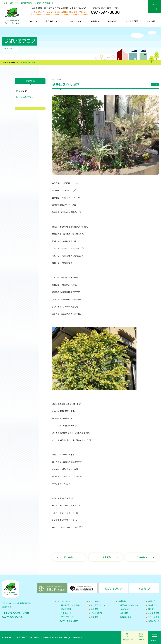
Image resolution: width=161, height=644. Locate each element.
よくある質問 (132, 21)
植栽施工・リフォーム (100, 605)
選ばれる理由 (66, 609)
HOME (33, 21)
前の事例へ (69, 557)
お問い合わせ (153, 621)
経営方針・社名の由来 (129, 605)
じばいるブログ (15, 63)
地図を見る (7, 607)
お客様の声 (153, 605)
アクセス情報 (153, 617)
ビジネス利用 (96, 613)
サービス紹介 (76, 21)
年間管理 (94, 609)
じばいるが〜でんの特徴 (69, 605)
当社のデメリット (68, 617)
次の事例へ (142, 557)
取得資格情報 (126, 617)
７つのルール (66, 613)
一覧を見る (106, 557)
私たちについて (53, 21)
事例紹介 (95, 21)
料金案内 (112, 21)
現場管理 (94, 617)
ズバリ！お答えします (69, 621)
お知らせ (23, 91)
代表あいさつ (126, 609)
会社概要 (124, 613)
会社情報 (151, 21)
